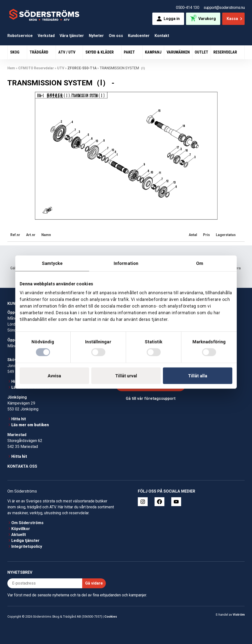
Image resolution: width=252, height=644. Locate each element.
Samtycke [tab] (52, 263)
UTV (61, 68)
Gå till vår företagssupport (151, 398)
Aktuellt (19, 535)
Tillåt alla (198, 376)
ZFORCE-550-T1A (82, 68)
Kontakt (162, 36)
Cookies (111, 616)
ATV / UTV (67, 52)
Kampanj (153, 52)
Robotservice (20, 36)
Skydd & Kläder (100, 52)
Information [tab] (126, 263)
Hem (11, 68)
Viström (239, 615)
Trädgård (39, 52)
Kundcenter (139, 36)
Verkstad (46, 36)
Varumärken (178, 52)
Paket (130, 52)
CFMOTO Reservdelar (36, 68)
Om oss (116, 36)
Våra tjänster (72, 36)
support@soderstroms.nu (224, 8)
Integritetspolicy (27, 546)
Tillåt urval (126, 376)
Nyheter (96, 36)
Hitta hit (19, 419)
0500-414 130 (188, 8)
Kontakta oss (22, 466)
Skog (15, 52)
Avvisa (54, 376)
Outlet (201, 52)
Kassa (235, 19)
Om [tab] (200, 263)
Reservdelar (226, 52)
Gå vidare (94, 583)
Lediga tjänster (25, 541)
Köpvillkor (21, 529)
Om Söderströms (27, 523)
